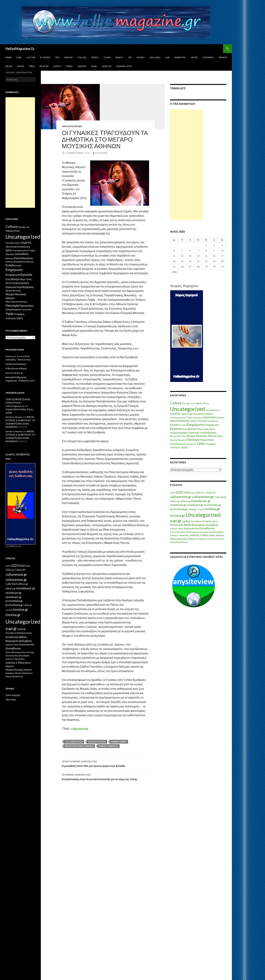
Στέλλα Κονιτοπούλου (16, 364)
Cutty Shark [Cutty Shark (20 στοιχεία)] (220, 497)
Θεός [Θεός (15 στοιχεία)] (212, 429)
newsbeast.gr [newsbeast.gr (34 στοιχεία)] (178, 505)
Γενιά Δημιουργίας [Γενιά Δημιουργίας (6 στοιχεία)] (178, 417)
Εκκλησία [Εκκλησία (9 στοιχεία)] (203, 421)
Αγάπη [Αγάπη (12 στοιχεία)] (215, 521)
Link (167, 57)
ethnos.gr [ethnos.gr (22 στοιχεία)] (175, 501)
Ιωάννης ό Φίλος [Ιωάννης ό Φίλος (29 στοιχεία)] (199, 535)
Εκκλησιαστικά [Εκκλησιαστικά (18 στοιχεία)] (191, 528)
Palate (9, 66)
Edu (57, 57)
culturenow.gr (80, 728)
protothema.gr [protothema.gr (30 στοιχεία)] (213, 505)
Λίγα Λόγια (11, 700)
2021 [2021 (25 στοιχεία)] (199, 493)
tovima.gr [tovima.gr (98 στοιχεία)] (212, 509)
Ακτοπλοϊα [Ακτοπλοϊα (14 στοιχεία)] (187, 414)
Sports (57, 66)
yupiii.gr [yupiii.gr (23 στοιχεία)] (186, 521)
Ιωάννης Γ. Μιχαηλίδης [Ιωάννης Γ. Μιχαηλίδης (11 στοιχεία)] (180, 535)
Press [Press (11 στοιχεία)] (206, 403)
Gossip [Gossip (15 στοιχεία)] (186, 403)
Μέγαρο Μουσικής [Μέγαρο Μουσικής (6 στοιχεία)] (178, 436)
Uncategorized (72, 126)
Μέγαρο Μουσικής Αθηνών (79, 746)
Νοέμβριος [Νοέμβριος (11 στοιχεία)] (202, 539)
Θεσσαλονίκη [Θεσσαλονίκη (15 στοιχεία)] (193, 532)
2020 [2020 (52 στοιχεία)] (179, 492)
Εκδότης (107, 66)
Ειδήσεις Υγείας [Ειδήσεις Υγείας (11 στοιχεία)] (177, 528)
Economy (45, 57)
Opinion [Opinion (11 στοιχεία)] (199, 403)
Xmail (94, 66)
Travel (69, 66)
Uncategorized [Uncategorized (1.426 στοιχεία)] (187, 409)
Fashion (68, 57)
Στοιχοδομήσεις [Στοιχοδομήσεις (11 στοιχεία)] (178, 444)
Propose (44, 66)
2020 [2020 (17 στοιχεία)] (193, 493)
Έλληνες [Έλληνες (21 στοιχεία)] (207, 521)
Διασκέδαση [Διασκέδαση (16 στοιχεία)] (210, 417)
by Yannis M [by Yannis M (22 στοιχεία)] (209, 493)
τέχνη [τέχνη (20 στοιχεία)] (184, 447)
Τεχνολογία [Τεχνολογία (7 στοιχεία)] (191, 444)
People (21, 66)
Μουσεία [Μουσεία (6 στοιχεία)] (174, 440)
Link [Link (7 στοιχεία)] (192, 403)
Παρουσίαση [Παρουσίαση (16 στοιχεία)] (207, 440)
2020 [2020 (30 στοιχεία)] (187, 493)
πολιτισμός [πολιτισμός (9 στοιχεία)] (175, 447)
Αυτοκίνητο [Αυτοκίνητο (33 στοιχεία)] (177, 525)
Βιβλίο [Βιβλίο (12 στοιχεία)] (210, 414)
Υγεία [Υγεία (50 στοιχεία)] (201, 444)
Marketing (180, 57)
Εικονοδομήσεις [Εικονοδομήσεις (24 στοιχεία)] (180, 421)
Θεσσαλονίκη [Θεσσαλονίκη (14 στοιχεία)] (206, 532)
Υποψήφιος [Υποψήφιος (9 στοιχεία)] (210, 444)
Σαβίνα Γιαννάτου (109, 746)
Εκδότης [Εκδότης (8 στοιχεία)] (194, 421)
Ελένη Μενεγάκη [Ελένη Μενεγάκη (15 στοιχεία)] (178, 532)
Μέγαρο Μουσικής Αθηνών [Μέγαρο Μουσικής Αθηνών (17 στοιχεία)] (201, 436)
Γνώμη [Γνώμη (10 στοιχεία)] (190, 417)
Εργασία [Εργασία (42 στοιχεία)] (176, 429)
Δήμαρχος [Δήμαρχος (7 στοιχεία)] (198, 417)
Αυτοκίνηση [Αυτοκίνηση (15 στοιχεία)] (200, 414)
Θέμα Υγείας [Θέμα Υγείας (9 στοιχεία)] (203, 429)
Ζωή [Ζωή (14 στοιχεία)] (185, 429)
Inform (141, 57)
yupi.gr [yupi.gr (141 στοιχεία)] (176, 521)
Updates (82, 66)
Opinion (223, 57)
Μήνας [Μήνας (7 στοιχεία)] (220, 436)
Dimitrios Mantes (14, 417)
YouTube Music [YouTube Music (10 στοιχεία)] (213, 410)
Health (119, 57)
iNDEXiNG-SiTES (124, 66)
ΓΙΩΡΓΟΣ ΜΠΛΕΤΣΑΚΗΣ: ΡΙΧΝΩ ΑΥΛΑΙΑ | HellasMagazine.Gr (18, 403)
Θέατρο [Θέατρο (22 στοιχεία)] (192, 429)
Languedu (155, 57)
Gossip (107, 57)
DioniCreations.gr (14, 373)
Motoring (208, 57)
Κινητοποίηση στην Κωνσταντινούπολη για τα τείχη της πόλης (105, 777)
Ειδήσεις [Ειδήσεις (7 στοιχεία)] (221, 417)
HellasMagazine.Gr (20, 49)
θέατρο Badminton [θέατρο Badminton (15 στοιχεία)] (216, 539)
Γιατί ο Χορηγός (13, 695)
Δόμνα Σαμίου (119, 742)
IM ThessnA (101, 153)
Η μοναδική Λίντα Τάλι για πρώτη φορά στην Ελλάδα (105, 763)
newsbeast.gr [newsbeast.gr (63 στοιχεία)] (201, 501)
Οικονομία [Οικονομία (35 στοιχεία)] (193, 440)
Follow (82, 57)
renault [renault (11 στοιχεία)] (201, 509)
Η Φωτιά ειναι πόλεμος (16, 368)
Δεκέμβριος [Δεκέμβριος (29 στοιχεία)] (212, 525)
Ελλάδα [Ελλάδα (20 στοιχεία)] (175, 425)
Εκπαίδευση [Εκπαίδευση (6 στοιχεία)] (213, 421)
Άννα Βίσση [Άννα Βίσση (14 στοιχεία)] (196, 521)
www (9, 57)
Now (19, 57)
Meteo (194, 57)
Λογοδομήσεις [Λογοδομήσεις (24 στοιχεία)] (208, 432)
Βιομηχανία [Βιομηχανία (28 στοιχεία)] (198, 525)
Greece (95, 57)
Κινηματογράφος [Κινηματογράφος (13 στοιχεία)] (179, 433)
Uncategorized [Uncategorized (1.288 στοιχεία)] (203, 515)
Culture (31, 57)
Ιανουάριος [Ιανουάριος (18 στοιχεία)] (218, 532)
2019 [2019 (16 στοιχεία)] (173, 493)
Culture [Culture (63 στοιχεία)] (176, 403)
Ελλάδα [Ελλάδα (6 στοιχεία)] (183, 425)
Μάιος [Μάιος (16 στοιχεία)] (212, 535)
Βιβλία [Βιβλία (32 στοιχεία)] (188, 525)
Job (130, 57)
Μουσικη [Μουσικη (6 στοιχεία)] (182, 440)
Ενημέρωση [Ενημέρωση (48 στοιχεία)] (195, 425)
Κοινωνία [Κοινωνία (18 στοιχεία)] (194, 433)
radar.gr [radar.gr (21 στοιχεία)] (192, 509)
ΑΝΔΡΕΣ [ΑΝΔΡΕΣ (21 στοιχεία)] (175, 414)
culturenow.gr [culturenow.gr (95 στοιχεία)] (181, 497)
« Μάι (174, 272)
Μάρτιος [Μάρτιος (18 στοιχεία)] (220, 535)
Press (32, 66)
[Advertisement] (187, 165)
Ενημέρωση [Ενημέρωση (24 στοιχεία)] (212, 425)
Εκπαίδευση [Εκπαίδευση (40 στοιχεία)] (207, 528)
